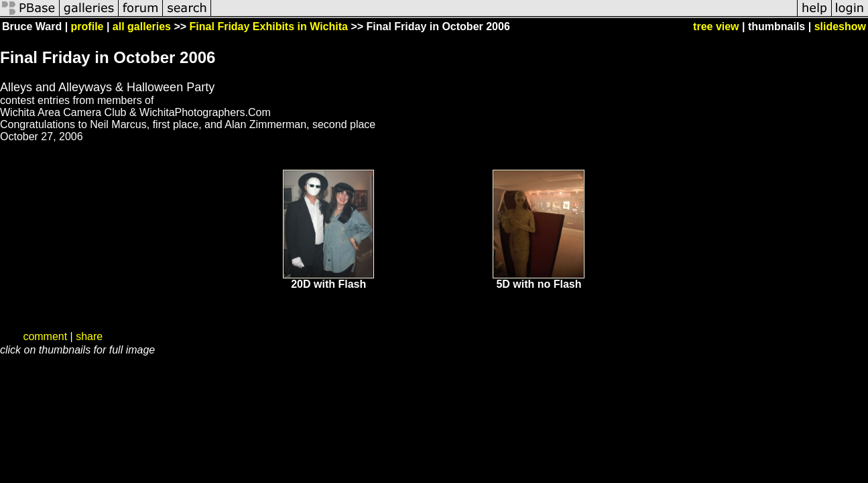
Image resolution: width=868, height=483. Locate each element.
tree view (716, 26)
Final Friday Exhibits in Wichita (269, 26)
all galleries (142, 26)
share (89, 336)
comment (45, 336)
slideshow (840, 26)
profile (87, 26)
